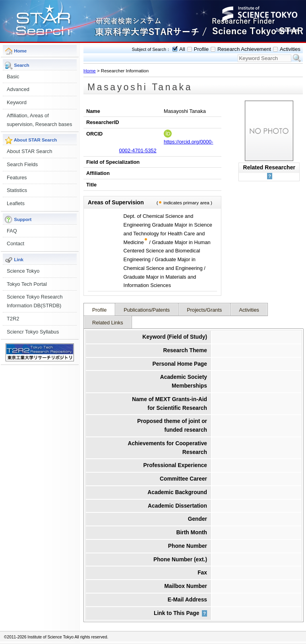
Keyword (17, 102)
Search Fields (22, 164)
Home (90, 71)
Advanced (18, 89)
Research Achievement (244, 49)
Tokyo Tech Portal (27, 284)
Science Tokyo (23, 271)
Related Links (108, 323)
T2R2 (13, 319)
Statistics (17, 190)
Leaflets (16, 203)
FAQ (12, 231)
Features (17, 177)
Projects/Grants (204, 310)
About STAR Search (29, 151)
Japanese (287, 30)
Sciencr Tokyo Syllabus (33, 332)
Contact (15, 243)
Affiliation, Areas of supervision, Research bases (39, 120)
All (182, 49)
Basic (13, 77)
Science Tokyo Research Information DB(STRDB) (35, 301)
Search (297, 58)
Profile (201, 49)
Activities (290, 49)
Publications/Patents (147, 310)
